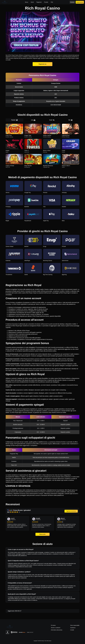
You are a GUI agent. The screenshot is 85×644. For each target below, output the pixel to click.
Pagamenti (39, 2)
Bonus (27, 2)
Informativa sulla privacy (57, 630)
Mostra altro (42, 534)
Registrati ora (42, 64)
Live (33, 120)
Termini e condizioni (56, 628)
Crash (52, 120)
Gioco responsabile (75, 625)
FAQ (52, 2)
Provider (46, 2)
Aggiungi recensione (71, 511)
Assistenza (73, 628)
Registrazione (80, 2)
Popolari (14, 120)
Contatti (72, 630)
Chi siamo (53, 625)
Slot (70, 120)
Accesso (72, 2)
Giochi (32, 2)
